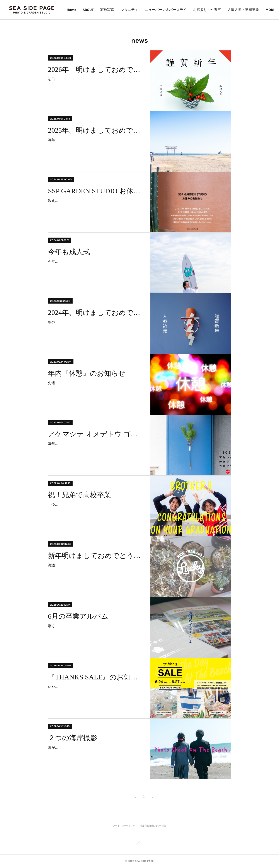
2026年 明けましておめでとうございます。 (95, 69)
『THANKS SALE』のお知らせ (95, 677)
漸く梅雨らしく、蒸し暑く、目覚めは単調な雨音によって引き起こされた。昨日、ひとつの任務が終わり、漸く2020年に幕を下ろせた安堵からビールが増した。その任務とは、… (95, 632)
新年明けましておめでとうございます (95, 556)
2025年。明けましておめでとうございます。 (95, 130)
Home (101, 10)
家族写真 (136, 10)
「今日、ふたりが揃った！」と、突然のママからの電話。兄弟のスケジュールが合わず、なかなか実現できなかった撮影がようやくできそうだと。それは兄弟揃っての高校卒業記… (95, 511)
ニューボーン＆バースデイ (195, 10)
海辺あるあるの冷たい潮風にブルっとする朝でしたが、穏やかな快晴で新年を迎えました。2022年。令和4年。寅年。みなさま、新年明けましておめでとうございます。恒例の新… (95, 572)
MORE (262, 10)
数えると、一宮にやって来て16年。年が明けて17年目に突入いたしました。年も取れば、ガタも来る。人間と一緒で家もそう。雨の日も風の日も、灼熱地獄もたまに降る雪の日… (95, 207)
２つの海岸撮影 (73, 738)
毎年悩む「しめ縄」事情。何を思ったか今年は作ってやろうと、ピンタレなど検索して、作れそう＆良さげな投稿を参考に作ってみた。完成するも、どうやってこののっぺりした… (95, 450)
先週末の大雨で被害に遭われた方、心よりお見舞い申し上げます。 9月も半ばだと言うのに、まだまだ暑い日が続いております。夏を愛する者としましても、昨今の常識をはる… (95, 389)
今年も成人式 (69, 252)
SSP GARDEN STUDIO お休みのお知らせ (95, 191)
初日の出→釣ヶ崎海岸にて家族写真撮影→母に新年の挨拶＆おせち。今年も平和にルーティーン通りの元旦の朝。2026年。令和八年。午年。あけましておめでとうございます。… (95, 85)
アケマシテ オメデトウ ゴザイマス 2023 (95, 434)
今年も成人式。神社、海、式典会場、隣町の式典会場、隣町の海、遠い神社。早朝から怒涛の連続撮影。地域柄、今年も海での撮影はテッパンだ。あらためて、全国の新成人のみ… (95, 268)
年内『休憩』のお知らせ (87, 373)
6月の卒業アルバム (78, 616)
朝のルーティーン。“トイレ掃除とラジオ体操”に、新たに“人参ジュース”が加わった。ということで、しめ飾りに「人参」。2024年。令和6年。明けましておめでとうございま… (95, 328)
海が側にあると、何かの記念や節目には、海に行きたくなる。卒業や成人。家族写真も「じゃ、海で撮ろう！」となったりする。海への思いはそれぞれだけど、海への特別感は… (95, 754)
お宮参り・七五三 (236, 10)
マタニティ (159, 10)
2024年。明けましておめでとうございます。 (95, 312)
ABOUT (117, 10)
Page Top (139, 844)
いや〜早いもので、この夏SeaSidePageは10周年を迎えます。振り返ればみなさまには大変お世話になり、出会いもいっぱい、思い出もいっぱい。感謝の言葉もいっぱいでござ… (95, 693)
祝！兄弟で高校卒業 (79, 495)
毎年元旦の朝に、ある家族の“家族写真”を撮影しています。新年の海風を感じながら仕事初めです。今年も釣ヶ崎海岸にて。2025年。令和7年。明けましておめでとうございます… (95, 146)
